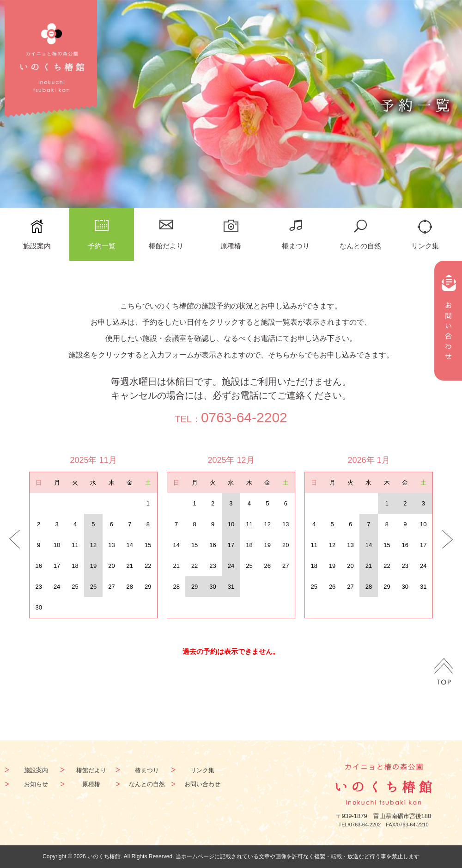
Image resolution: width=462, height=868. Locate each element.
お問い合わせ (202, 784)
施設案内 (37, 246)
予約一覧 (102, 246)
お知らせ (36, 784)
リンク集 (425, 246)
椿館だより (166, 246)
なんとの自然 (360, 246)
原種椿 (231, 246)
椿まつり (296, 246)
